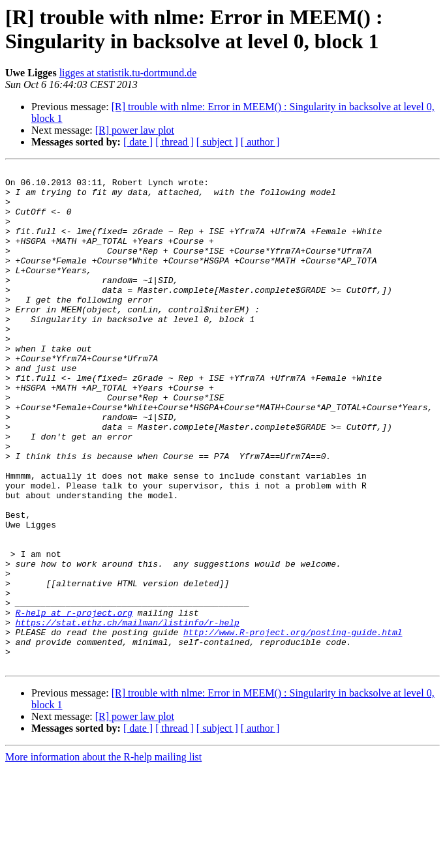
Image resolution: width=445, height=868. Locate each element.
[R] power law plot (135, 130)
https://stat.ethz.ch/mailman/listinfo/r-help (128, 714)
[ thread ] (175, 142)
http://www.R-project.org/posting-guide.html (293, 726)
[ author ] (260, 142)
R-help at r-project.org (74, 702)
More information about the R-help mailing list (103, 857)
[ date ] (138, 142)
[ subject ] (217, 142)
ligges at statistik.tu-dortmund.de (128, 73)
